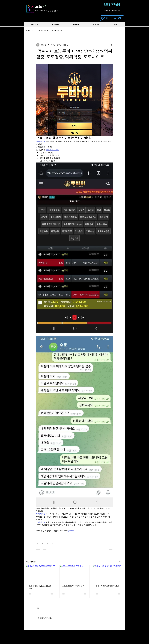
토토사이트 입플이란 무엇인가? (107, 587)
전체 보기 (120, 561)
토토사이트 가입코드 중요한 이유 (40, 587)
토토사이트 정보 (57, 31)
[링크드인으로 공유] (47, 543)
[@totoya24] (112, 18)
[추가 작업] (112, 45)
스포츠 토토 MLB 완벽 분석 (73, 586)
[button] (120, 31)
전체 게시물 (30, 31)
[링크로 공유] (52, 543)
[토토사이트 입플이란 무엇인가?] (108, 574)
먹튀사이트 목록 (43, 31)
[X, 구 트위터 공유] (42, 543)
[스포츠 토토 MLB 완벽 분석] (75, 574)
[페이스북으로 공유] (37, 543)
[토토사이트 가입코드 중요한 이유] (41, 574)
